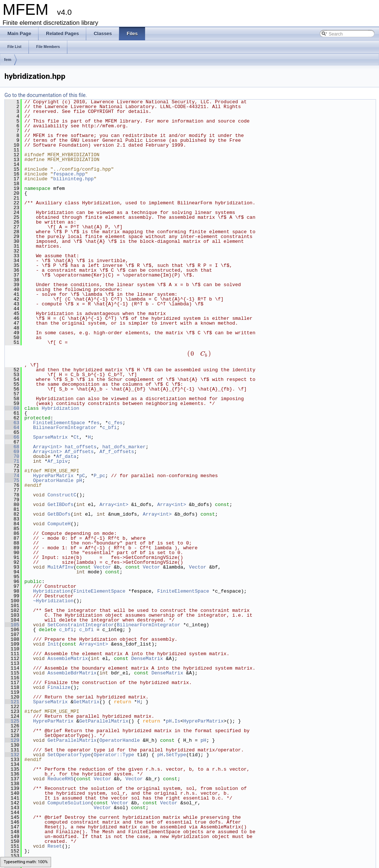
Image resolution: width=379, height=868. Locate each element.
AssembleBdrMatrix (72, 673)
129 (12, 740)
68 (12, 447)
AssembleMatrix (68, 658)
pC (82, 476)
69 (12, 452)
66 (12, 437)
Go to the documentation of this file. (46, 95)
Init (53, 644)
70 (12, 456)
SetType (176, 755)
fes (95, 423)
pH (79, 480)
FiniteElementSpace (59, 423)
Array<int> (47, 447)
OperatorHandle (53, 480)
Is (178, 721)
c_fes (115, 423)
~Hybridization (53, 601)
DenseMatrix (147, 658)
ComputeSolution (69, 803)
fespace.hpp (69, 174)
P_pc (99, 476)
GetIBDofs (60, 505)
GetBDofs (59, 514)
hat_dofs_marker (124, 447)
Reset (55, 846)
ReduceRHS (60, 779)
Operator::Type (114, 755)
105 (12, 625)
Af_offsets (79, 452)
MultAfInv (60, 567)
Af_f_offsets (117, 452)
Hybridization (61, 408)
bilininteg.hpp (73, 179)
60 (12, 408)
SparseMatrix (50, 437)
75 (12, 480)
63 (12, 423)
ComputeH (59, 524)
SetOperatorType (69, 755)
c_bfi (109, 428)
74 (12, 476)
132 (12, 755)
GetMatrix (86, 702)
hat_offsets (81, 447)
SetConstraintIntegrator (81, 625)
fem (8, 60)
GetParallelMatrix (104, 721)
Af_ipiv (58, 461)
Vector (102, 567)
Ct (76, 437)
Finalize (59, 687)
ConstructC (62, 495)
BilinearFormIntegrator (65, 428)
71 (12, 461)
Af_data (66, 456)
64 (12, 428)
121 (12, 702)
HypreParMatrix (53, 476)
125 (12, 721)
